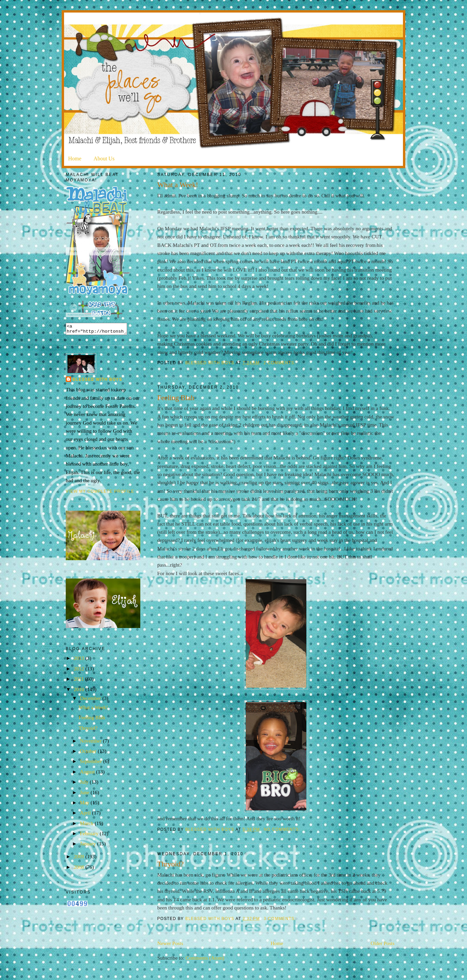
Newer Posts (170, 943)
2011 (79, 681)
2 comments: (281, 363)
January (89, 846)
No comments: (283, 829)
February (90, 835)
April (86, 815)
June (85, 794)
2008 (79, 869)
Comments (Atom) (205, 958)
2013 (79, 660)
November (92, 743)
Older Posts (383, 943)
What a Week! (178, 185)
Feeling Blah (176, 398)
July (85, 784)
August (88, 774)
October (89, 753)
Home (75, 159)
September (92, 763)
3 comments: (281, 919)
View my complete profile (100, 493)
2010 (79, 691)
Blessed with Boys (97, 381)
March (87, 825)
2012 (79, 671)
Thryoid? (170, 864)
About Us (104, 159)
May (85, 805)
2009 (79, 858)
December (91, 700)
